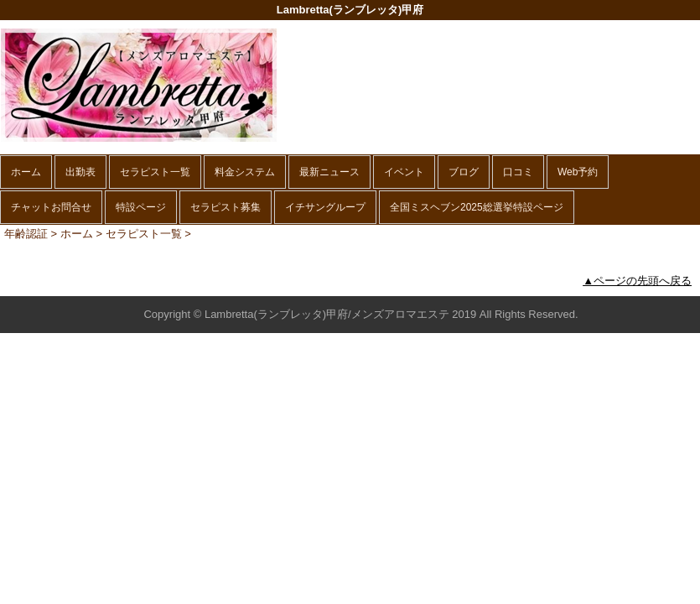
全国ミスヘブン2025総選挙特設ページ (477, 207)
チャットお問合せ (51, 207)
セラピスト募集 (226, 207)
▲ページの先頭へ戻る (637, 281)
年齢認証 (26, 234)
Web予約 (578, 172)
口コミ (518, 172)
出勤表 (80, 172)
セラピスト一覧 (155, 172)
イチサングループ (325, 207)
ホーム (26, 172)
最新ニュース (329, 172)
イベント (404, 172)
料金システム (245, 172)
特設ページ (141, 207)
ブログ (464, 172)
